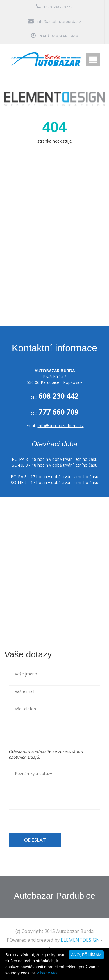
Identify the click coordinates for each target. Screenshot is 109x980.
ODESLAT (35, 840)
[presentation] (53, 731)
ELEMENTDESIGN (80, 940)
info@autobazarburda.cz (59, 21)
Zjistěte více (48, 973)
